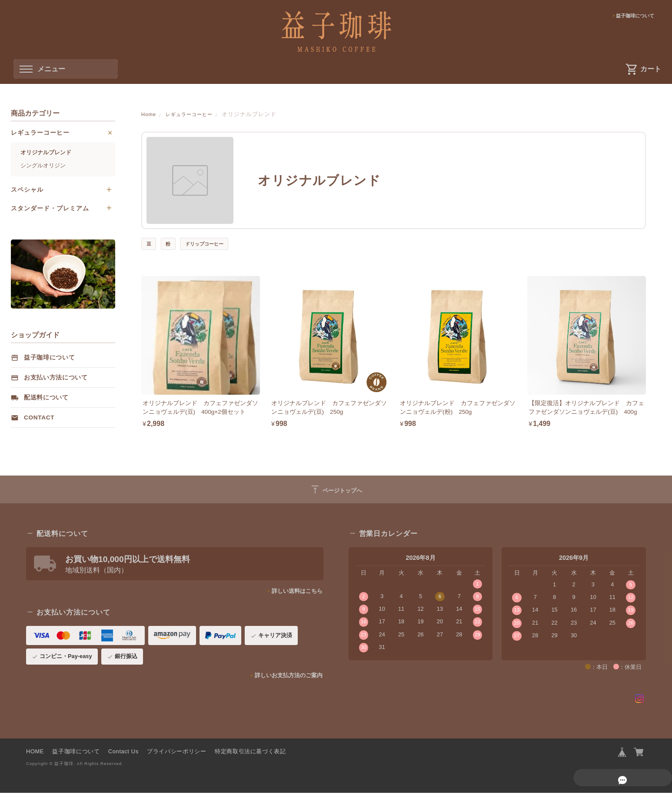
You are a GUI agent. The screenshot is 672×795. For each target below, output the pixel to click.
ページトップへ (336, 491)
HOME (35, 753)
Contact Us (123, 753)
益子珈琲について (632, 16)
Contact (39, 419)
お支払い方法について (56, 379)
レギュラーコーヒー (196, 114)
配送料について (46, 399)
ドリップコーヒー (213, 244)
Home (150, 114)
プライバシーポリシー (176, 753)
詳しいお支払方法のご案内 (289, 677)
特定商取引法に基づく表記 (250, 753)
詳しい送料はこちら (297, 592)
